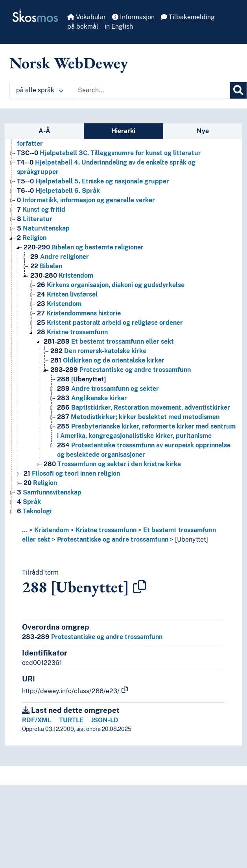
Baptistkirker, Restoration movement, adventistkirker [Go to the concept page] (144, 407)
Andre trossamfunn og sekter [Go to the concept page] (108, 389)
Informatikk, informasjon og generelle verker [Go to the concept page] (86, 200)
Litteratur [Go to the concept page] (35, 219)
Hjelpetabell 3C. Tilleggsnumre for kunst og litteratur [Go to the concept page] (109, 153)
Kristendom (52, 530)
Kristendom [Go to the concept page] (62, 276)
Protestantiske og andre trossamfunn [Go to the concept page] (121, 370)
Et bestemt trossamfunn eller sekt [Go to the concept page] (109, 342)
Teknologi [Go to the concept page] (34, 511)
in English (119, 27)
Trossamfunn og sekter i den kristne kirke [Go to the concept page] (112, 464)
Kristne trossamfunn (106, 530)
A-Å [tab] (44, 131)
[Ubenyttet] (192, 539)
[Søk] (238, 90)
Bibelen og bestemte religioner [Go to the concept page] (84, 247)
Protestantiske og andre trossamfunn (113, 539)
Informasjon (133, 17)
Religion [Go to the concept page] (32, 238)
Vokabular (87, 17)
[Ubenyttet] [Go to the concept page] (81, 379)
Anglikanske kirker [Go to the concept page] (92, 398)
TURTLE (71, 720)
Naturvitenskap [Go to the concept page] (43, 228)
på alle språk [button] (40, 90)
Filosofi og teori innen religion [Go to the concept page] (72, 473)
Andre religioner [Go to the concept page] (60, 257)
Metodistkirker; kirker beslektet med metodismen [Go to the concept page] (138, 417)
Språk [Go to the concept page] (29, 502)
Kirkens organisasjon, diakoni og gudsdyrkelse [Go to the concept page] (111, 285)
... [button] (25, 530)
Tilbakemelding (188, 17)
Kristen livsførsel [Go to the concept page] (67, 294)
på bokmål (83, 27)
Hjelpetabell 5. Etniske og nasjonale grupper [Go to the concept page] (93, 181)
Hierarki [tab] (123, 131)
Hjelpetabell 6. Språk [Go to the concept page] (58, 191)
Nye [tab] (203, 131)
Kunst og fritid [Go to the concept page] (41, 210)
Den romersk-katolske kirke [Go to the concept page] (98, 351)
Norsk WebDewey (69, 63)
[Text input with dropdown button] (151, 90)
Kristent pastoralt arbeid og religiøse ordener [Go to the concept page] (110, 323)
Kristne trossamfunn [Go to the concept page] (72, 332)
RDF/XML (37, 720)
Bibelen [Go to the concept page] (46, 266)
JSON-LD (105, 720)
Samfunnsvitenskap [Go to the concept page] (49, 492)
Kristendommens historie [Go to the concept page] (79, 313)
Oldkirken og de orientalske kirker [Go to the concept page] (107, 360)
